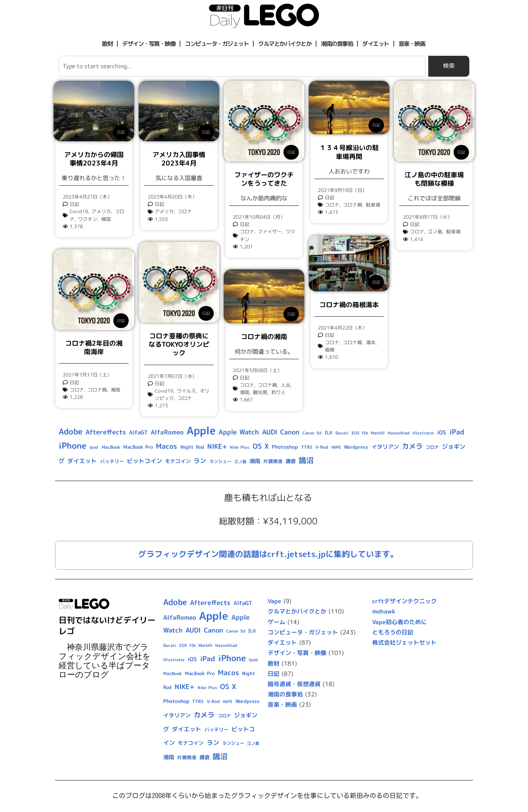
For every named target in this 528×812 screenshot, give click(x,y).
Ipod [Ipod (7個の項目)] (94, 447)
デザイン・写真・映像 (149, 44)
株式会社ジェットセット (404, 642)
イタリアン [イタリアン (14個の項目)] (385, 447)
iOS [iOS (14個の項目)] (442, 432)
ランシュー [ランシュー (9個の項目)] (220, 461)
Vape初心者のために (399, 622)
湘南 (115, 390)
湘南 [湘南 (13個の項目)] (255, 461)
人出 (286, 385)
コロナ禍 (352, 205)
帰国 (106, 219)
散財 (107, 44)
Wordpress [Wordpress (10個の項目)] (356, 447)
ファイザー (270, 232)
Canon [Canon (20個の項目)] (290, 432)
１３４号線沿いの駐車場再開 (349, 152)
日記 (121, 132)
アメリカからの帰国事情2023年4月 (94, 159)
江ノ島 (435, 232)
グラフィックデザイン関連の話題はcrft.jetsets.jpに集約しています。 (268, 554)
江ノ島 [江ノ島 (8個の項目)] (240, 462)
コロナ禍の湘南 (264, 337)
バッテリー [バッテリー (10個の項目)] (112, 461)
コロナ (185, 211)
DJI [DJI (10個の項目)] (329, 433)
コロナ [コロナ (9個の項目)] (432, 447)
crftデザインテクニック (404, 601)
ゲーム (276, 622)
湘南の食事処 (337, 44)
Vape (274, 601)
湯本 (371, 342)
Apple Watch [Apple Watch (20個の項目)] (239, 432)
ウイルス (186, 391)
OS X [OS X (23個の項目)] (261, 446)
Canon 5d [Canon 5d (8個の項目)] (312, 433)
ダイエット (376, 44)
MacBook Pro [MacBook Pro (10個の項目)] (138, 447)
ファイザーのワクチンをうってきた (264, 179)
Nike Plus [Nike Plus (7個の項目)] (240, 447)
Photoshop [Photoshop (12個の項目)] (285, 447)
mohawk (384, 611)
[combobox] (242, 66)
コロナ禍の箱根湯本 (349, 304)
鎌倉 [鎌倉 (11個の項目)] (291, 461)
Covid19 (79, 211)
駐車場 (373, 205)
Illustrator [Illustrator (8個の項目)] (423, 433)
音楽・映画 (412, 44)
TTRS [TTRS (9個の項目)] (307, 447)
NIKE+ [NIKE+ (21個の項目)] (217, 446)
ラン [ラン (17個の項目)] (200, 461)
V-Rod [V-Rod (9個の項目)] (322, 447)
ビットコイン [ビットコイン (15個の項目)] (144, 461)
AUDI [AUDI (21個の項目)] (270, 432)
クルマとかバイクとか (285, 44)
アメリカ (101, 211)
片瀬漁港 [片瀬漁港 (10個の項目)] (273, 461)
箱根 (330, 349)
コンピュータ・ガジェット (217, 44)
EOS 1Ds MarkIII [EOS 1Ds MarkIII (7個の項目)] (368, 433)
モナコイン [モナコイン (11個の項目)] (178, 461)
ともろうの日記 (393, 632)
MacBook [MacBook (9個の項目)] (111, 447)
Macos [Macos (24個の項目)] (166, 446)
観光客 (260, 392)
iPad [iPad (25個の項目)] (457, 432)
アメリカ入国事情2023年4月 (179, 159)
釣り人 (278, 392)
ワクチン (88, 219)
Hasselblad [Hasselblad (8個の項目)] (399, 433)
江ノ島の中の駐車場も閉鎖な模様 (434, 179)
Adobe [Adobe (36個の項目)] (71, 432)
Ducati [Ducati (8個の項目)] (342, 433)
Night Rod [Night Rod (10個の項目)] (192, 447)
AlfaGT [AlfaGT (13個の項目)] (138, 432)
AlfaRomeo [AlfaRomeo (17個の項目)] (167, 432)
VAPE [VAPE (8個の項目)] (336, 447)
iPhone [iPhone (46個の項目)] (73, 445)
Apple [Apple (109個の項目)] (201, 430)
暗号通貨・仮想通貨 (294, 684)
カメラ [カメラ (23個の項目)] (412, 446)
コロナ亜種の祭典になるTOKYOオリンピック (179, 345)
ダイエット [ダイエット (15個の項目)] (82, 461)
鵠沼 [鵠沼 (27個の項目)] (306, 460)
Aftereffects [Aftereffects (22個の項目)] (106, 432)
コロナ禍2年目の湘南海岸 (94, 347)
